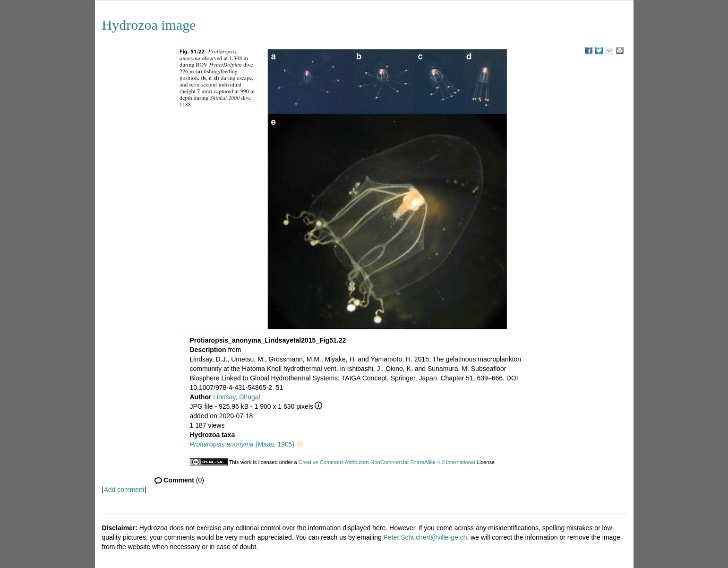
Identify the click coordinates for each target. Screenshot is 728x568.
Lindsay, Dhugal (236, 397)
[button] (300, 444)
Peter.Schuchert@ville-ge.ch (425, 537)
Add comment (124, 490)
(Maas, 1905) (242, 444)
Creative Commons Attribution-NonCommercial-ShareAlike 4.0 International (387, 462)
